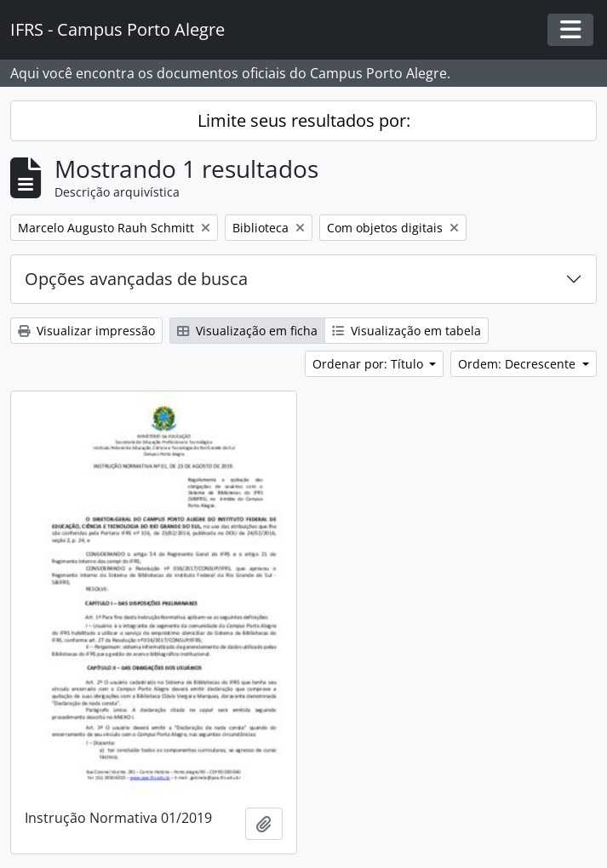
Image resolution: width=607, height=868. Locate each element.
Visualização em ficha (247, 331)
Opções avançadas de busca (136, 279)
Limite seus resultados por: (304, 120)
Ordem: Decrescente (518, 364)
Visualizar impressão (86, 331)
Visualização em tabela (407, 331)
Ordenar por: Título (369, 364)
